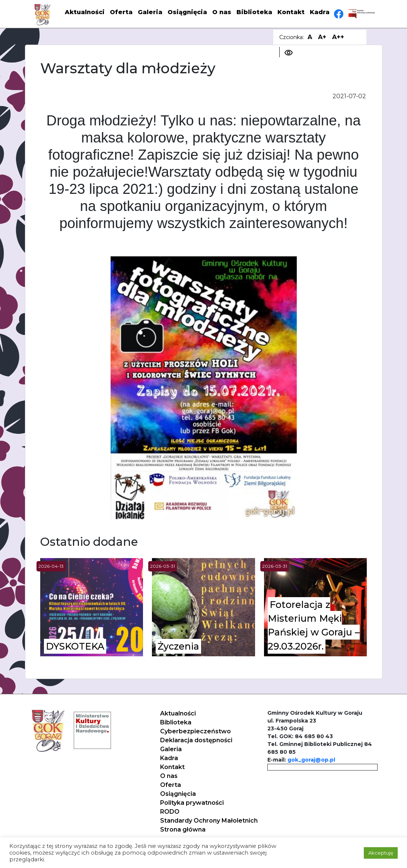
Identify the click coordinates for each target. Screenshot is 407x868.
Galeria (150, 12)
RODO (170, 812)
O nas (222, 12)
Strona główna (183, 829)
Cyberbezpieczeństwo (195, 731)
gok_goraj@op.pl (311, 760)
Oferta (121, 12)
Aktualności (85, 12)
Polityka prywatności (192, 803)
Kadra (320, 12)
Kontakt (291, 12)
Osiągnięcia (187, 12)
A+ (322, 37)
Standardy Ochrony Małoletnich (209, 821)
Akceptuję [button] (381, 853)
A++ (338, 37)
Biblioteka (254, 12)
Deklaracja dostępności (196, 740)
